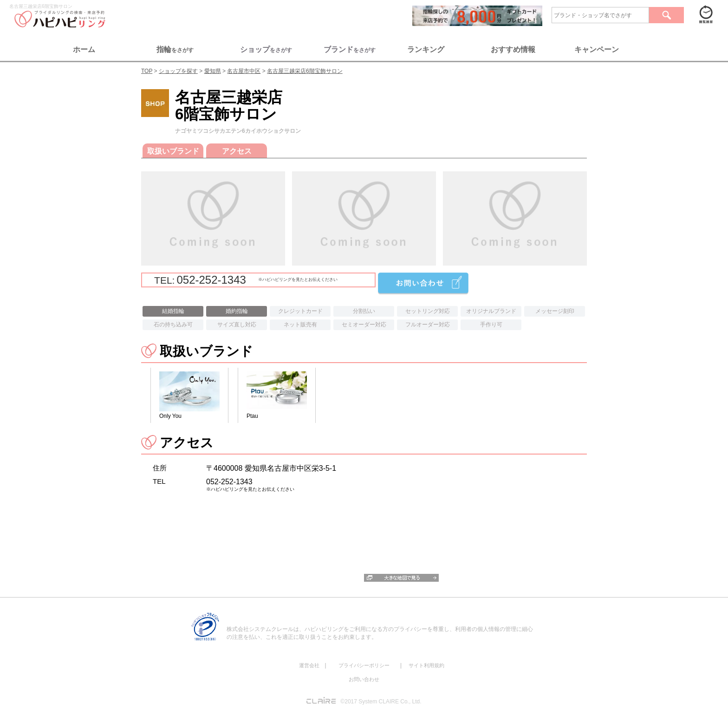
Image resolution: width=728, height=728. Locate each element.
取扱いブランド (173, 151)
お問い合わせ (364, 679)
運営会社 (309, 665)
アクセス (237, 151)
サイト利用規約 (426, 665)
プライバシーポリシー (364, 665)
